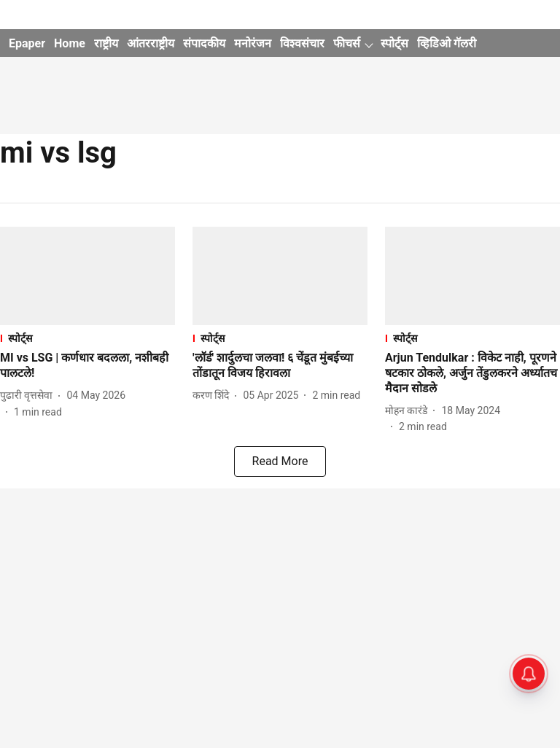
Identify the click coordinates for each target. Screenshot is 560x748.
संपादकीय (204, 43)
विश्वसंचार (302, 43)
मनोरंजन (253, 43)
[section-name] (87, 338)
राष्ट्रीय (106, 43)
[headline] (87, 366)
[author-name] (29, 396)
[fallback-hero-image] (87, 276)
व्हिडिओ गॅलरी (447, 43)
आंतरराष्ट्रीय (151, 43)
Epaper (27, 43)
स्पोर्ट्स (394, 43)
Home (70, 43)
